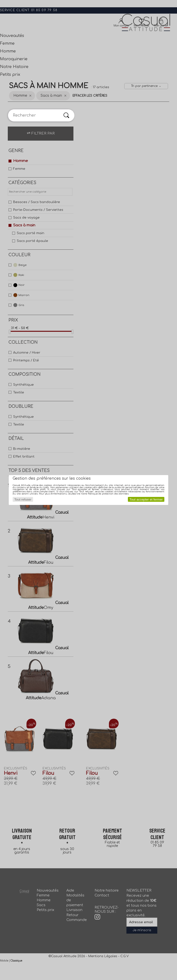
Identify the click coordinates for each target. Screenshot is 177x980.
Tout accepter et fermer (146, 499)
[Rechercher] (66, 115)
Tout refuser (23, 499)
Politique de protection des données (108, 494)
